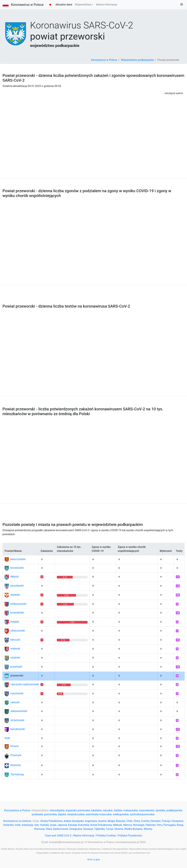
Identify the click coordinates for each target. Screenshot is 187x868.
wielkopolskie (121, 814)
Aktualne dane (64, 5)
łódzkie (118, 810)
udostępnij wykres (174, 93)
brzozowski (17, 568)
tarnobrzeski (18, 729)
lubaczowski (18, 631)
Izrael (53, 825)
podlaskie (37, 814)
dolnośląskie (57, 810)
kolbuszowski (18, 604)
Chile (129, 821)
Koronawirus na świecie (17, 821)
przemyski (16, 667)
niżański (15, 658)
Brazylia (121, 821)
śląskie (62, 814)
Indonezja (28, 825)
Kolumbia (84, 825)
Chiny (137, 821)
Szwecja (88, 829)
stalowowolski (19, 711)
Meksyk (118, 825)
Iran (37, 825)
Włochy (148, 829)
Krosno (15, 746)
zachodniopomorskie (142, 814)
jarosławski (17, 586)
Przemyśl (16, 755)
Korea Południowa (101, 825)
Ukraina (119, 829)
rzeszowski (17, 693)
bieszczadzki (18, 559)
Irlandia (44, 825)
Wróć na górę (93, 859)
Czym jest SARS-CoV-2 (58, 836)
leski (7, 738)
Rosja (180, 825)
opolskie (160, 810)
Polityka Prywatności (130, 836)
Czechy (145, 821)
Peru (160, 825)
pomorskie (50, 814)
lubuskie (108, 810)
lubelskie (96, 810)
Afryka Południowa (51, 821)
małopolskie (131, 810)
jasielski (15, 595)
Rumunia (39, 829)
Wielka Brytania (133, 829)
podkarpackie (174, 810)
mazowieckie (147, 810)
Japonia (62, 825)
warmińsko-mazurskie (99, 814)
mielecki (15, 649)
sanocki (15, 702)
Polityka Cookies (106, 836)
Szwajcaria (76, 829)
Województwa (83, 5)
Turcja (110, 829)
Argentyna (91, 821)
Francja (166, 821)
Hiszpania (178, 821)
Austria (102, 821)
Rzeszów (16, 765)
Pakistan (151, 825)
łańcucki (15, 640)
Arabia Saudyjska (74, 821)
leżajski (15, 622)
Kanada (73, 825)
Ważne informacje (107, 5)
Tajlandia (99, 829)
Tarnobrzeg (17, 774)
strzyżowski (17, 720)
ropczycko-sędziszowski (25, 684)
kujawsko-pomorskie (78, 810)
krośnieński (17, 613)
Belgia (111, 821)
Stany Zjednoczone (57, 829)
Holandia (8, 825)
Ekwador (156, 821)
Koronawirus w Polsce (27, 5)
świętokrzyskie (76, 814)
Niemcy (127, 825)
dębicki (15, 577)
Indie (18, 825)
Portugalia (170, 825)
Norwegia (139, 825)
